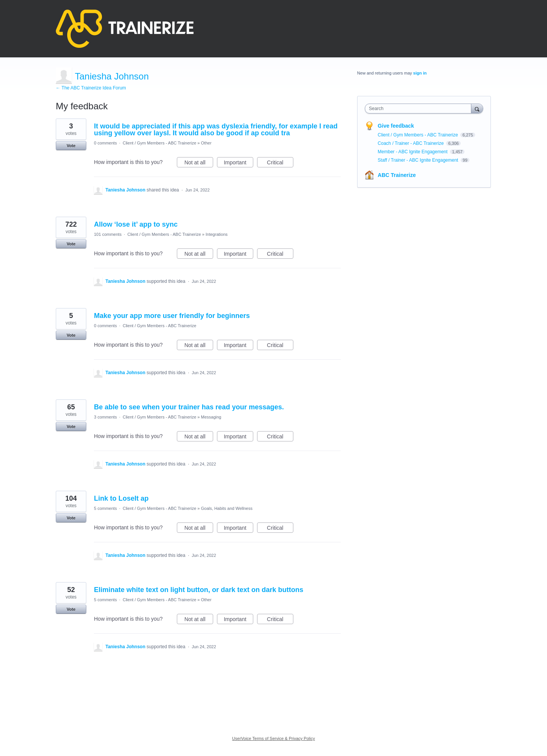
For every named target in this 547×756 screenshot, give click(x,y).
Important (239, 164)
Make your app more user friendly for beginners (172, 316)
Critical (280, 164)
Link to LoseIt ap (121, 498)
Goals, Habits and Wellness (227, 508)
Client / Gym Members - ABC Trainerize (159, 143)
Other (206, 143)
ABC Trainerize (397, 175)
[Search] (477, 108)
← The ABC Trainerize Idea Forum (91, 88)
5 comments (105, 508)
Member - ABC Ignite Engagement (413, 152)
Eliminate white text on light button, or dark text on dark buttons (199, 590)
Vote (71, 146)
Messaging (211, 417)
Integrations (216, 234)
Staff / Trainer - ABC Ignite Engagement (419, 160)
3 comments (105, 417)
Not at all (199, 164)
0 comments (105, 143)
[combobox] (420, 109)
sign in (420, 73)
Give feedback (396, 126)
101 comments (108, 234)
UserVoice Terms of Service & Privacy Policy (274, 738)
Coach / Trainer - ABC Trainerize (411, 143)
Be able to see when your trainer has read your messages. (189, 407)
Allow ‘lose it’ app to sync (136, 224)
